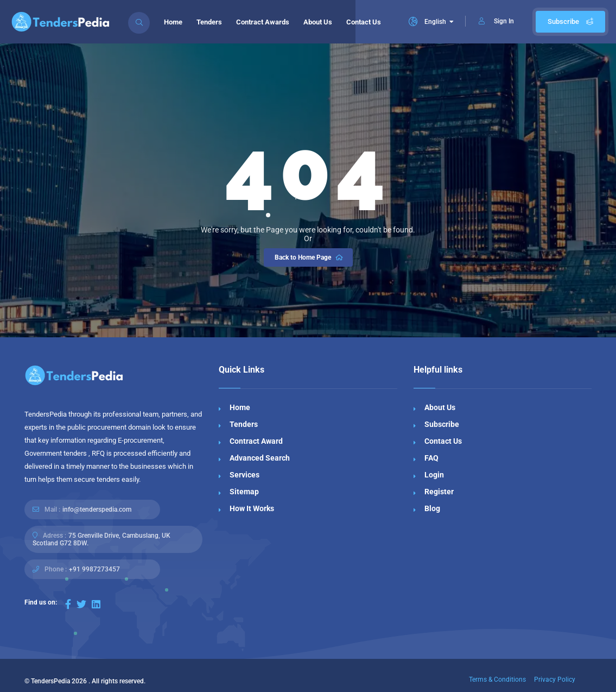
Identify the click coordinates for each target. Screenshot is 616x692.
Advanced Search (260, 458)
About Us (318, 22)
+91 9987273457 (94, 569)
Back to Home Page (310, 257)
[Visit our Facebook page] (68, 604)
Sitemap (244, 492)
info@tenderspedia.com (97, 509)
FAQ (431, 458)
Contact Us (364, 22)
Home (173, 22)
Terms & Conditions (497, 680)
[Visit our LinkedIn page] (96, 604)
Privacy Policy (555, 680)
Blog (432, 508)
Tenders (209, 22)
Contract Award (256, 441)
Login (434, 475)
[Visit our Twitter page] (81, 604)
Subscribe (570, 21)
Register (439, 492)
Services (245, 475)
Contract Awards (263, 22)
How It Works (252, 508)
